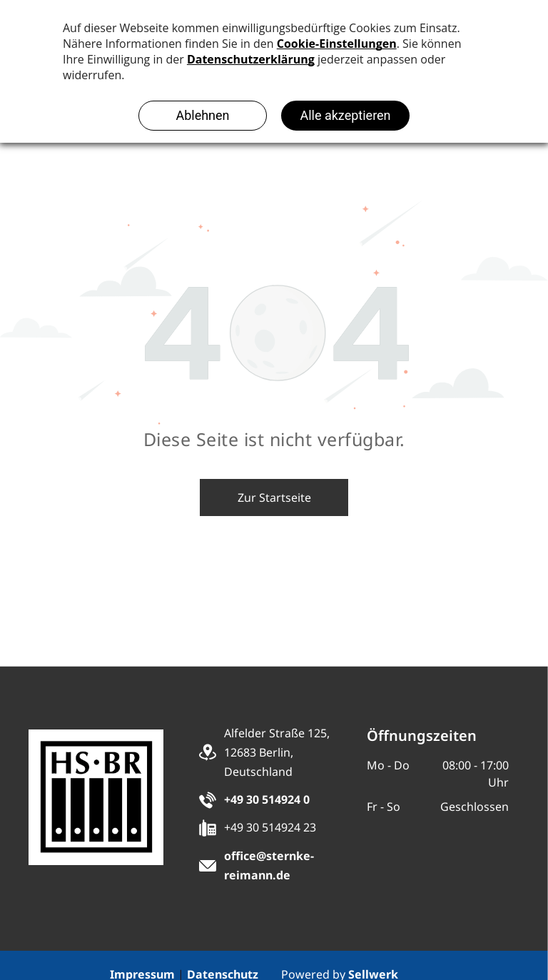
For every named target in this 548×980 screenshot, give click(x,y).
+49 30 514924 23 (270, 827)
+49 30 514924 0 (267, 799)
